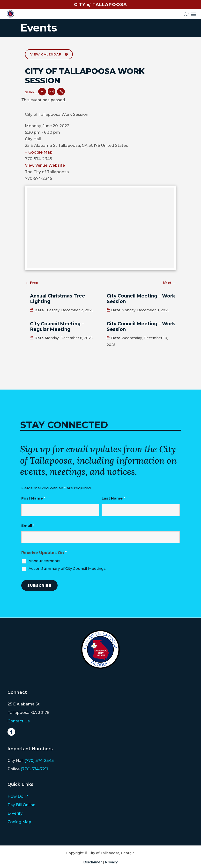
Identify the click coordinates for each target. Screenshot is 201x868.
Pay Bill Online (21, 805)
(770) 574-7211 (34, 769)
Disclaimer (93, 862)
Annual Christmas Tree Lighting (58, 299)
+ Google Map (39, 152)
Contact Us (19, 721)
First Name (33, 498)
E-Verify (15, 813)
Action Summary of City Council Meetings (67, 568)
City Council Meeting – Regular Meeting (57, 327)
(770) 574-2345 (39, 761)
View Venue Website (45, 165)
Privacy (111, 862)
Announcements (44, 561)
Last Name (113, 498)
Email (28, 526)
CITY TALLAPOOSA (100, 5)
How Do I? (18, 796)
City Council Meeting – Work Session (141, 299)
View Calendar (46, 54)
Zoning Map (19, 822)
